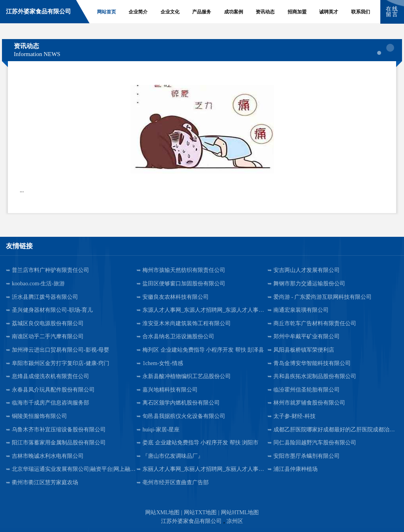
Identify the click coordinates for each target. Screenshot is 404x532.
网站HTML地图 (240, 512)
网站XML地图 (162, 512)
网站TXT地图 (200, 512)
